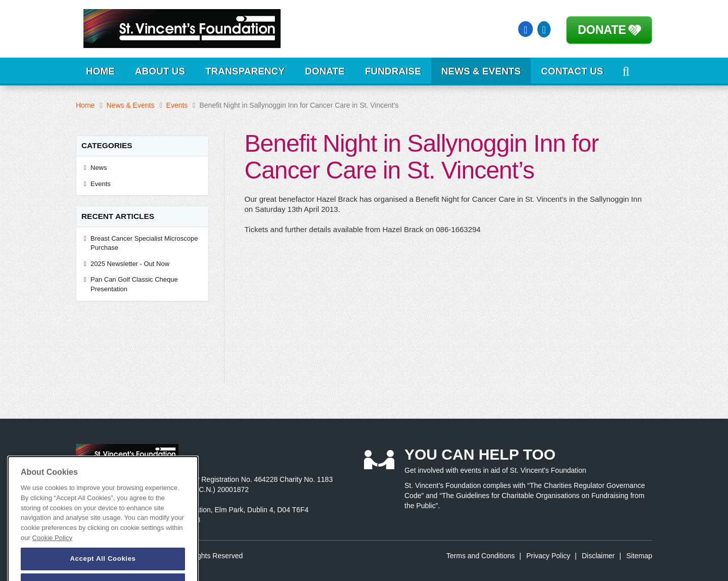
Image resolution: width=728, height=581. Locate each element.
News (99, 168)
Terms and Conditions (481, 556)
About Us (160, 71)
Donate (602, 30)
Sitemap (639, 556)
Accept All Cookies (103, 568)
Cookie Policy (52, 547)
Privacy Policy (548, 556)
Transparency (245, 71)
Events (177, 105)
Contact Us (572, 71)
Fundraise (393, 71)
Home (100, 71)
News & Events (481, 71)
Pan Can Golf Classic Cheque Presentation (134, 284)
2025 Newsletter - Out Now (130, 264)
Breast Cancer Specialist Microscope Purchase (144, 243)
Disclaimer (598, 556)
